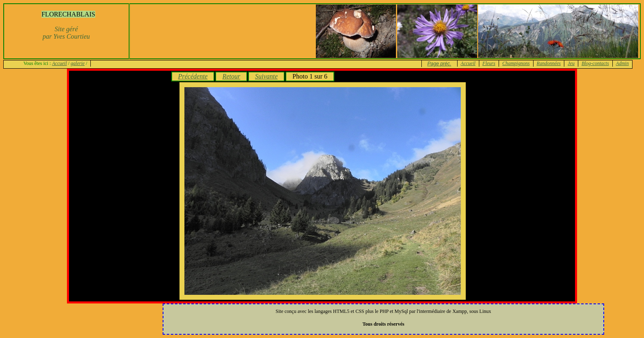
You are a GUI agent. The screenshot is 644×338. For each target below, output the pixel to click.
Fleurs (489, 63)
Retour (231, 76)
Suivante (266, 76)
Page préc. (439, 64)
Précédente (193, 76)
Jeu (571, 63)
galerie (78, 63)
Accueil (60, 63)
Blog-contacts (595, 63)
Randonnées (549, 63)
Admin (622, 63)
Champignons (516, 63)
